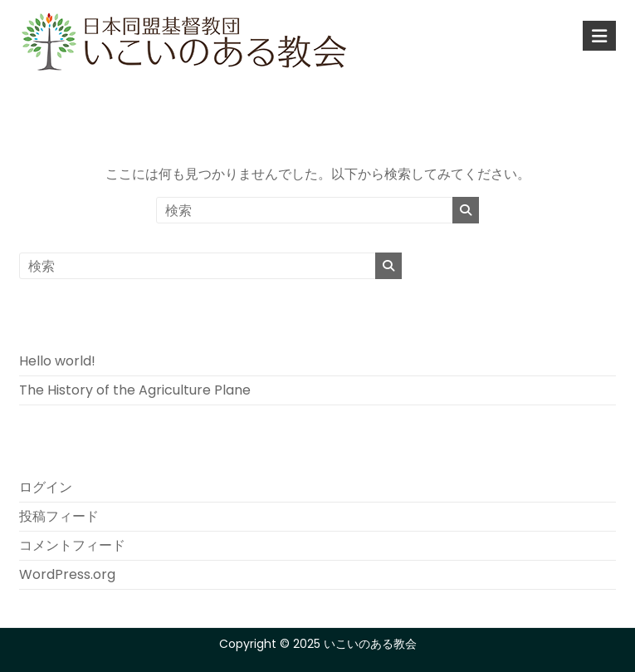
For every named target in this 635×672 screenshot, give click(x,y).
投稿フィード (59, 516)
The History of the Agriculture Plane (135, 390)
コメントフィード (72, 545)
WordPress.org (67, 574)
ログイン (46, 487)
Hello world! (57, 361)
